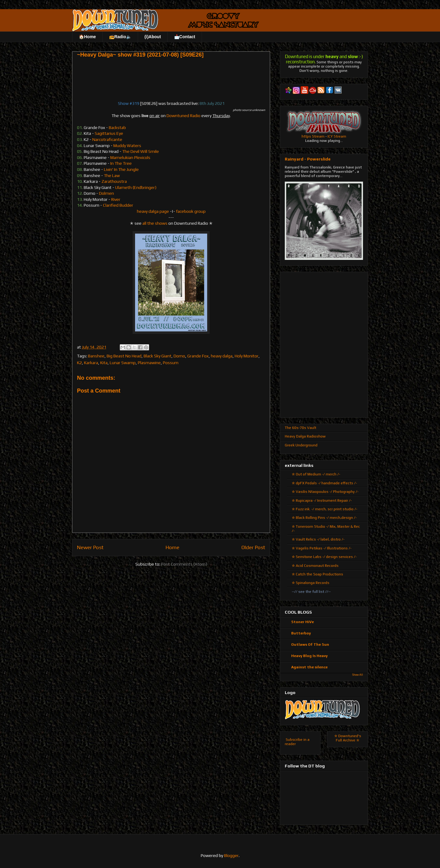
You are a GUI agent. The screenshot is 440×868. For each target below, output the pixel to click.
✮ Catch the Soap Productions (317, 574)
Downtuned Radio (183, 116)
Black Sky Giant (158, 356)
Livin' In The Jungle (121, 169)
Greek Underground (301, 445)
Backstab (117, 127)
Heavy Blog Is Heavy (309, 656)
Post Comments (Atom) (184, 564)
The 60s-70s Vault (301, 428)
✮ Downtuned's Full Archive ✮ (348, 738)
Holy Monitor (247, 356)
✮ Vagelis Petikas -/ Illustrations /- (322, 548)
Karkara (91, 363)
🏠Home (87, 37)
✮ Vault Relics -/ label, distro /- (318, 539)
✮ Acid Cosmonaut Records (315, 566)
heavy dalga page (153, 211)
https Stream (313, 136)
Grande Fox (198, 356)
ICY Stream (337, 136)
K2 (79, 363)
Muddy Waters (127, 146)
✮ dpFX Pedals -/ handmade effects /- (324, 483)
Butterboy (301, 633)
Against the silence (309, 667)
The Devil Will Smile (141, 151)
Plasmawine (149, 363)
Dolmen (106, 193)
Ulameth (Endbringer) (136, 187)
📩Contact (185, 37)
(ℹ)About (153, 37)
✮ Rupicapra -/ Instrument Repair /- (322, 500)
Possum (171, 363)
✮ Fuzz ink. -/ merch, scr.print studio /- (324, 509)
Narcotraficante (107, 139)
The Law (112, 175)
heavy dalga (222, 356)
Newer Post (90, 547)
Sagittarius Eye (109, 133)
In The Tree (121, 163)
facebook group (191, 211)
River (116, 199)
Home (172, 547)
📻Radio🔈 (120, 37)
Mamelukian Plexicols (130, 157)
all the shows (155, 223)
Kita (104, 363)
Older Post (253, 547)
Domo (179, 356)
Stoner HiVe (302, 622)
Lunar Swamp (123, 363)
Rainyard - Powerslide (308, 159)
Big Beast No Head (124, 356)
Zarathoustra (114, 181)
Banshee (96, 356)
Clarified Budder (118, 205)
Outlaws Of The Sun (310, 645)
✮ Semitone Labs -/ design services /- (324, 557)
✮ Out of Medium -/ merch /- (316, 474)
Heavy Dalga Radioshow (305, 436)
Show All (358, 675)
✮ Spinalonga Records (311, 583)
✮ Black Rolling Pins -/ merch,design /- (324, 518)
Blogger (231, 855)
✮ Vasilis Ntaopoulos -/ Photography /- (325, 492)
